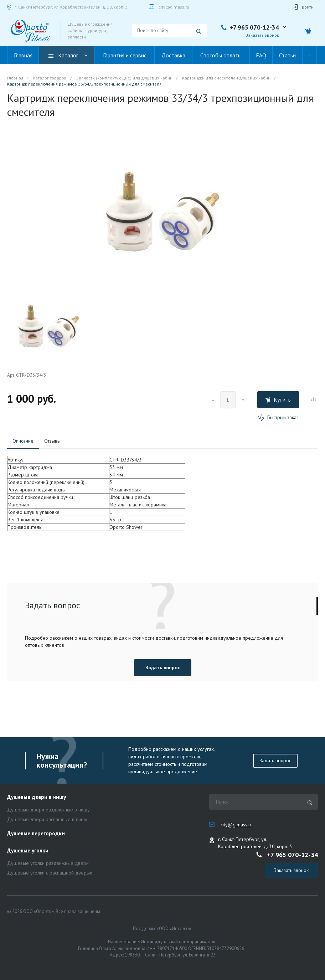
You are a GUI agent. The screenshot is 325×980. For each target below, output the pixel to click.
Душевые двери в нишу (37, 797)
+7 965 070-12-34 (254, 27)
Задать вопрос (163, 667)
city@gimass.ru (174, 7)
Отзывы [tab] (52, 441)
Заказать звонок (262, 35)
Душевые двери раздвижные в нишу (48, 810)
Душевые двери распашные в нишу (47, 819)
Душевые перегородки (36, 834)
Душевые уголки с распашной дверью (50, 873)
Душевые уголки (28, 851)
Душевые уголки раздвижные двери (48, 863)
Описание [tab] (23, 441)
